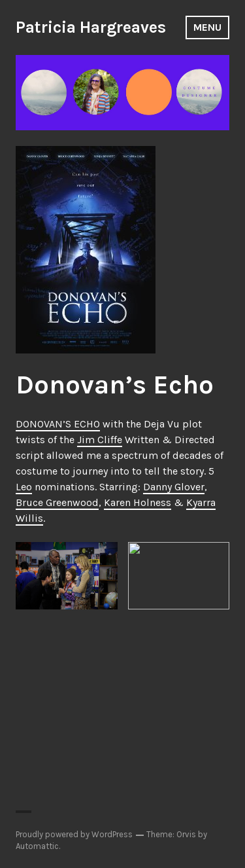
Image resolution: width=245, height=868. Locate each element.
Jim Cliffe (100, 440)
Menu (207, 27)
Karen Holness (138, 502)
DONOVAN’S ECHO (58, 424)
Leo (24, 487)
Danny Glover (174, 487)
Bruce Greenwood (57, 502)
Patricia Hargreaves (91, 27)
